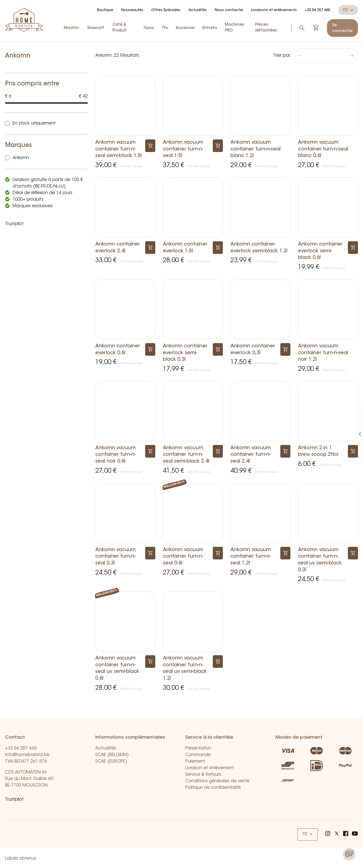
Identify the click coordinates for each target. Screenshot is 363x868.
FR (348, 10)
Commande (198, 755)
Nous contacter (229, 10)
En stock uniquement (34, 123)
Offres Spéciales (166, 10)
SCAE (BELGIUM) (112, 755)
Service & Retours (203, 775)
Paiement (195, 761)
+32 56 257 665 (317, 10)
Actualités (198, 10)
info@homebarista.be (27, 755)
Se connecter (342, 28)
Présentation (198, 748)
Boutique (105, 10)
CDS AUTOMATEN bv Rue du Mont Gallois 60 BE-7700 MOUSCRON (29, 779)
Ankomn (21, 158)
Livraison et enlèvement (210, 768)
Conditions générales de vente (217, 781)
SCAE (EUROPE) (111, 761)
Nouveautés (132, 10)
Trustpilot (14, 224)
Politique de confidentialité (213, 788)
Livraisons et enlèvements (274, 10)
